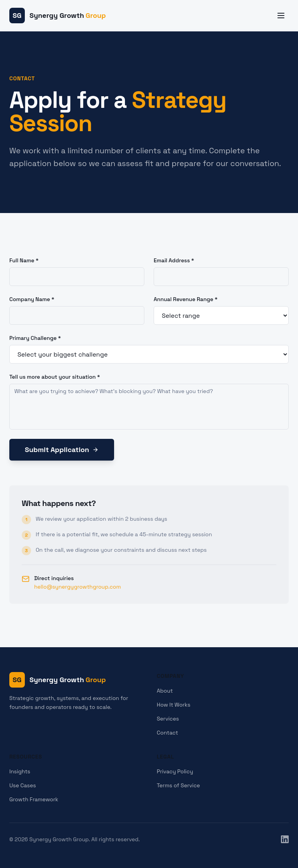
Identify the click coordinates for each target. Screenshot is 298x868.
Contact (167, 733)
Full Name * (24, 260)
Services (168, 719)
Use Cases (23, 785)
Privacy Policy (175, 771)
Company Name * (32, 299)
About (165, 691)
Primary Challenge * (35, 338)
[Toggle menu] (281, 16)
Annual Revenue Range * (186, 299)
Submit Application (62, 450)
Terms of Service (178, 785)
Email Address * (174, 260)
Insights (20, 771)
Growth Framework (34, 799)
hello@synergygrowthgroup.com (78, 587)
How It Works (174, 705)
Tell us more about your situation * (55, 377)
